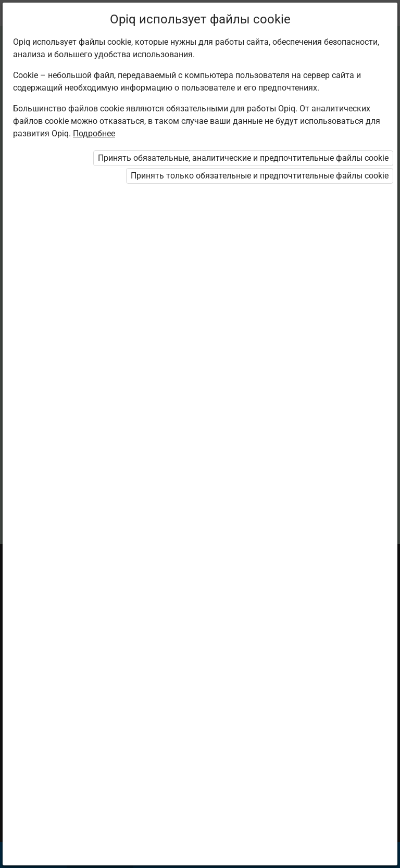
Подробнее (94, 133)
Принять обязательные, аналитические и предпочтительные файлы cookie (243, 158)
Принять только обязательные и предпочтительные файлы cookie (260, 176)
